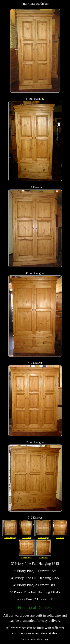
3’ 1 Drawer (27, 528)
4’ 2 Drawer (60, 528)
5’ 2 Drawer (43, 548)
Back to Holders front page (35, 639)
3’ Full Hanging (10, 528)
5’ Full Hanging (27, 548)
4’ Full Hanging (43, 528)
